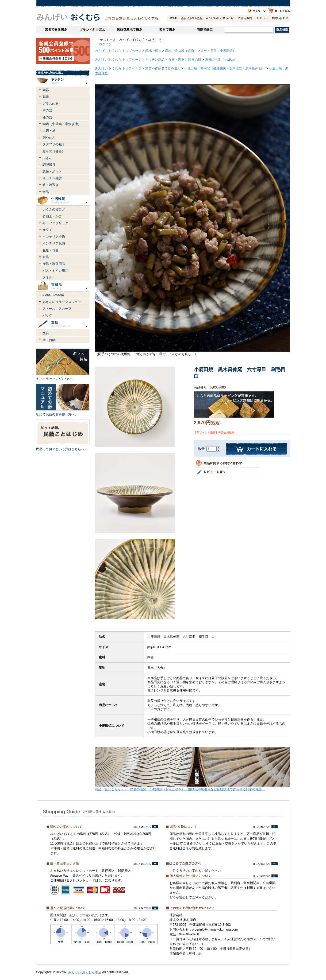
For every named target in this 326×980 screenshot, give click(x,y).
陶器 (46, 90)
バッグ (47, 316)
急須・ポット (52, 172)
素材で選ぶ (166, 30)
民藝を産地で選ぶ (129, 30)
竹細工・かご (52, 216)
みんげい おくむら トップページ (118, 51)
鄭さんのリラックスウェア (62, 302)
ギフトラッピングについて (55, 379)
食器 (171, 60)
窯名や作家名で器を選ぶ (54, 30)
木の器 (47, 110)
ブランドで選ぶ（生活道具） (91, 30)
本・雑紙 (49, 340)
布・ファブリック (55, 223)
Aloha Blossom (53, 295)
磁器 (46, 97)
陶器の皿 (195, 60)
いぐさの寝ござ (54, 209)
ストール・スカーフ (57, 309)
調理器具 (49, 165)
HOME (173, 18)
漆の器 (47, 117)
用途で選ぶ (204, 30)
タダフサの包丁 (54, 144)
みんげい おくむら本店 (85, 972)
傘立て (47, 230)
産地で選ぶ (153, 51)
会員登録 (191, 18)
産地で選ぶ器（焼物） (181, 51)
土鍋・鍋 (49, 131)
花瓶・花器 (51, 250)
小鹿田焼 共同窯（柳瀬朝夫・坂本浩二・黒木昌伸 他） (225, 68)
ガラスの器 (51, 104)
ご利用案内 (245, 18)
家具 (46, 257)
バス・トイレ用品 (55, 271)
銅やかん (49, 138)
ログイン (105, 44)
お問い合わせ (280, 18)
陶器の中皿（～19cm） (222, 60)
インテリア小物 (54, 237)
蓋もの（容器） (54, 151)
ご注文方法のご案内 (184, 871)
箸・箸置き (51, 185)
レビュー (262, 18)
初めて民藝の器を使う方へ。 (57, 414)
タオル (47, 277)
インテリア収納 (54, 243)
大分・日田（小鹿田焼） (218, 51)
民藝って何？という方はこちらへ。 (62, 449)
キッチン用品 (155, 60)
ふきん (47, 158)
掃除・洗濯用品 (54, 264)
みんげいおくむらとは (220, 18)
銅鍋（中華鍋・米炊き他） (62, 124)
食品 (46, 192)
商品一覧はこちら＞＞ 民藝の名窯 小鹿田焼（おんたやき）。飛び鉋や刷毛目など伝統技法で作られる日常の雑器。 (180, 789)
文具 (46, 333)
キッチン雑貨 (52, 178)
